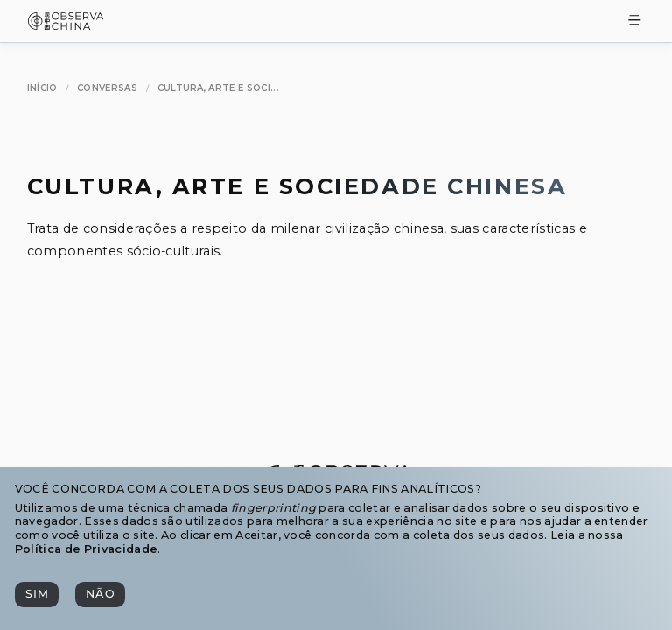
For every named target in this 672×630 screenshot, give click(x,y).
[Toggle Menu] (634, 21)
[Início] (42, 89)
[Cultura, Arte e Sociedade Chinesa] (218, 89)
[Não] (100, 595)
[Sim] (37, 595)
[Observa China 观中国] (66, 25)
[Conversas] (107, 89)
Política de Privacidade (86, 549)
